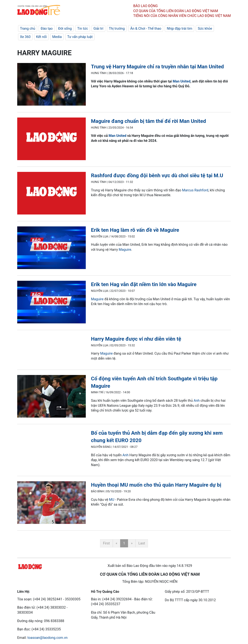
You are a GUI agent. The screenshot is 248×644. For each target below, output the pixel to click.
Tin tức (82, 28)
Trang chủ (28, 28)
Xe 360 (25, 37)
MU (112, 500)
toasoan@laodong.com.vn (47, 638)
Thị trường (117, 28)
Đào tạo (47, 28)
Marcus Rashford (195, 190)
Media (57, 37)
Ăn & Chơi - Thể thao (146, 28)
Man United (182, 81)
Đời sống (65, 28)
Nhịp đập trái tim (179, 28)
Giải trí (98, 28)
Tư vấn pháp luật (80, 37)
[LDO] (51, 85)
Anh (197, 401)
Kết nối (42, 37)
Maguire (125, 250)
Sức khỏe (205, 28)
